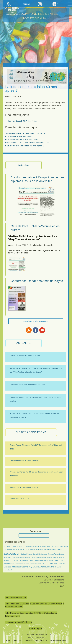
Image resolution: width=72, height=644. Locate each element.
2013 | (10, 546)
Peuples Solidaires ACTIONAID (39, 567)
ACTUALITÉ (23, 343)
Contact (36, 640)
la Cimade (50, 561)
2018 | (32, 546)
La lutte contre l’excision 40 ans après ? (25, 146)
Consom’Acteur (53, 554)
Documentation (41, 558)
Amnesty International (36, 550)
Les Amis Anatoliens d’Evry (21, 564)
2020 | (42, 546)
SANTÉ (52, 567)
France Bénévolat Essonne (37, 561)
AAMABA (12, 550)
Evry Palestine (24, 561)
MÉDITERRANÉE (52, 564)
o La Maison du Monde (16, 597)
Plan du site (12, 640)
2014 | (15, 546)
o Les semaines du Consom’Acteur (46, 604)
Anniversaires (48, 550)
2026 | (7, 550)
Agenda (26, 4)
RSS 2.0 (45, 640)
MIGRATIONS (62, 564)
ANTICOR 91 (57, 550)
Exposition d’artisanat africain (19, 136)
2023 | (57, 546)
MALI (44, 564)
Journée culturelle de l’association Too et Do (25, 133)
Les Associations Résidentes (19, 622)
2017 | (28, 546)
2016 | (23, 546)
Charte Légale (36, 628)
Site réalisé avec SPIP (58, 640)
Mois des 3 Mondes (12, 567)
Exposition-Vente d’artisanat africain (22, 139)
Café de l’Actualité (27, 554)
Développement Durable (28, 558)
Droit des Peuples (52, 558)
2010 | (6, 546)
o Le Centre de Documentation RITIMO (23, 613)
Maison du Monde (36, 564)
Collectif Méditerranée (40, 554)
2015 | (19, 546)
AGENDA (23, 165)
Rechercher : (36, 531)
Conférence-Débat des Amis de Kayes (37, 281)
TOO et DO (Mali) (36, 18)
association (12, 553)
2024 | (61, 546)
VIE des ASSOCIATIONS (31, 432)
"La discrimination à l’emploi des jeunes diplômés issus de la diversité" (38, 179)
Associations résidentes (36, 14)
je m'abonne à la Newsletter (36, 321)
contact (61, 586)
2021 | (48, 546)
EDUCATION (14, 561)
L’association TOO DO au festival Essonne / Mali (27, 143)
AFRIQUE (19, 550)
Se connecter (25, 640)
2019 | (37, 546)
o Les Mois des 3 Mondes (17, 604)
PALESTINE (24, 567)
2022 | (52, 546)
